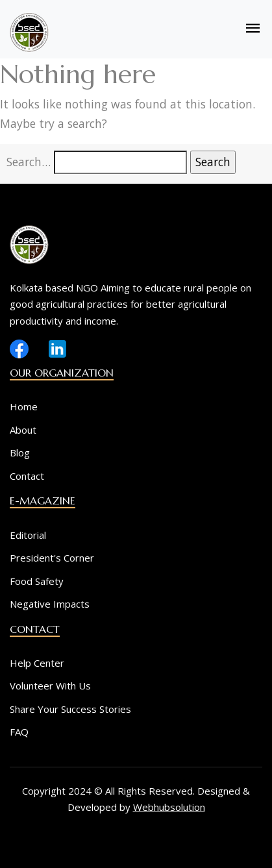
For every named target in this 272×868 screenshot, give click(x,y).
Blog (20, 453)
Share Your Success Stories (70, 709)
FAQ (19, 732)
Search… (29, 162)
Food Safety (37, 581)
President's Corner (52, 558)
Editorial (28, 535)
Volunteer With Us (50, 686)
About (23, 430)
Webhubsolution (169, 807)
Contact (27, 476)
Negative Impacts (50, 604)
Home (24, 406)
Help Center (37, 663)
